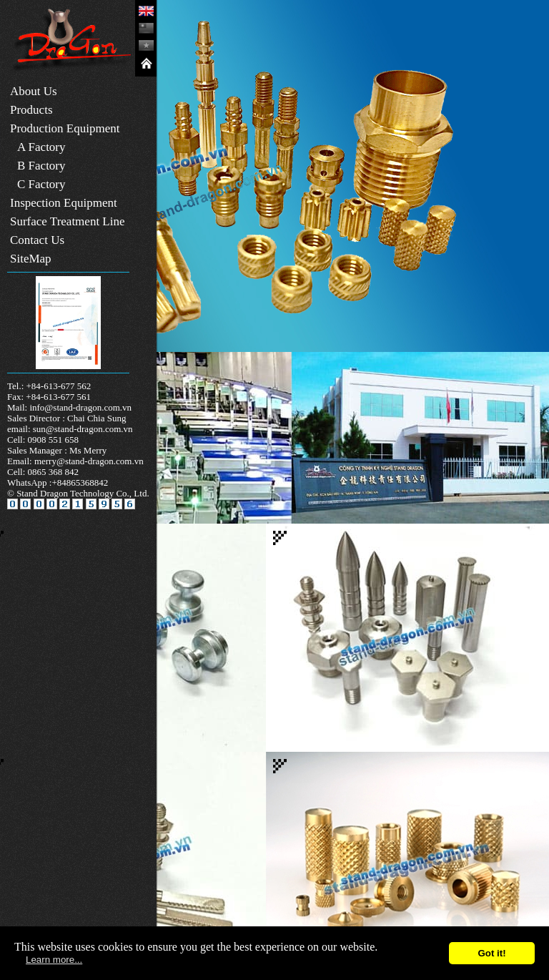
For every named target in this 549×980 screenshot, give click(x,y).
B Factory (41, 166)
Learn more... (54, 960)
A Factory (41, 147)
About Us (34, 91)
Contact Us (37, 240)
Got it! (491, 953)
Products (31, 110)
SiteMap (31, 259)
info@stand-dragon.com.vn (80, 407)
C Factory (41, 184)
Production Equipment (65, 128)
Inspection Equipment (64, 203)
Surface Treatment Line (68, 221)
